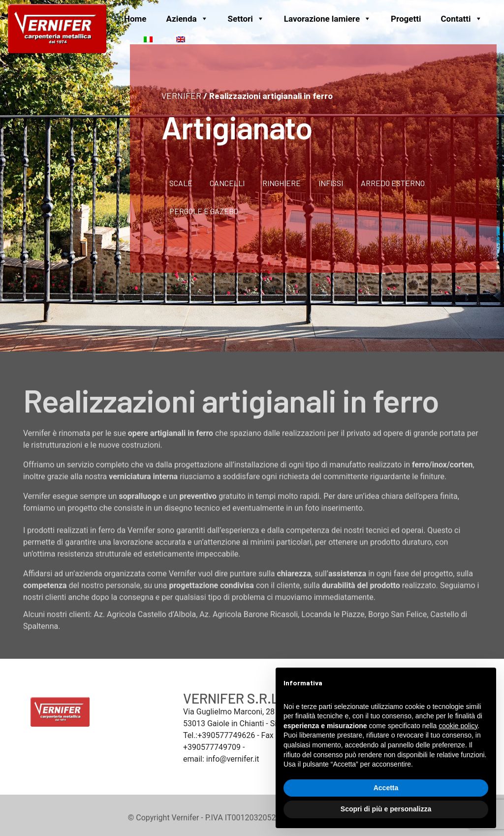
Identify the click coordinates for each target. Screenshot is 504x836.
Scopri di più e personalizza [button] (386, 809)
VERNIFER (181, 96)
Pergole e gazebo (204, 211)
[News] (124, 38)
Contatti (462, 19)
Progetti (406, 19)
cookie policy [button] (458, 726)
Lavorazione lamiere (328, 19)
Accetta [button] (386, 788)
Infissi (331, 183)
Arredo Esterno (393, 183)
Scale (181, 183)
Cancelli (227, 183)
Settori (246, 19)
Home (135, 19)
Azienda (187, 19)
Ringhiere (282, 183)
